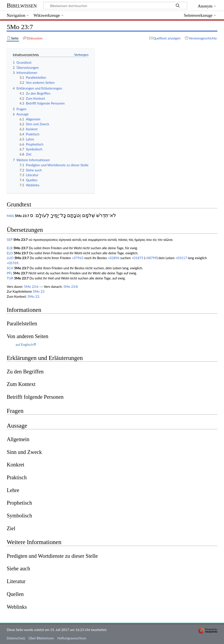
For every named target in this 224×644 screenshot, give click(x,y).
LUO (10, 258)
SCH (10, 268)
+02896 (114, 258)
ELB (9, 248)
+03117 (181, 258)
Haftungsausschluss (72, 638)
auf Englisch (24, 344)
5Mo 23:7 (22, 216)
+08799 (151, 258)
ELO (10, 253)
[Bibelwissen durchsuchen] (115, 6)
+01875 (137, 258)
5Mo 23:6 (31, 286)
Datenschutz (16, 638)
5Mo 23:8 (71, 286)
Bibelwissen (22, 5)
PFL (9, 273)
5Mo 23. (34, 296)
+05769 (12, 263)
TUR (10, 278)
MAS (10, 216)
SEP (9, 240)
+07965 (78, 258)
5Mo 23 (39, 291)
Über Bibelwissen (41, 638)
